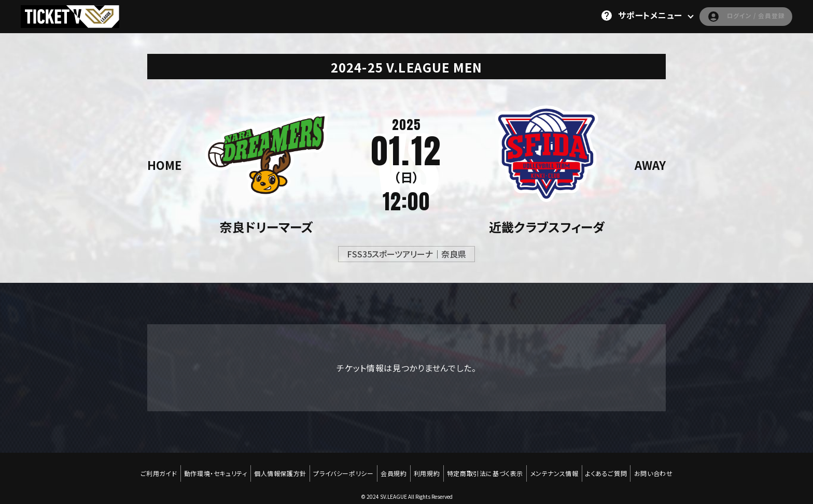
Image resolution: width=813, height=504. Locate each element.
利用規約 (428, 469)
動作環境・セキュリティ (209, 469)
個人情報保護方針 (276, 469)
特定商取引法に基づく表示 (488, 469)
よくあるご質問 (612, 469)
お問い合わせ (661, 469)
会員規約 (393, 469)
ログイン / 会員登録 (737, 16)
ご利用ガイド (151, 469)
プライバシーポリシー (341, 469)
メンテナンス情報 (559, 469)
